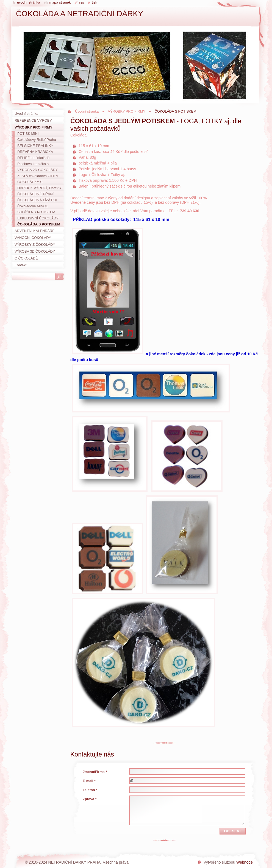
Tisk (94, 2)
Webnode (245, 862)
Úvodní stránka (87, 111)
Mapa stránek (60, 2)
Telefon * (90, 790)
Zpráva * (90, 799)
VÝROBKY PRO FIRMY (127, 111)
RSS (82, 2)
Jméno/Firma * (95, 772)
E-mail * (89, 781)
